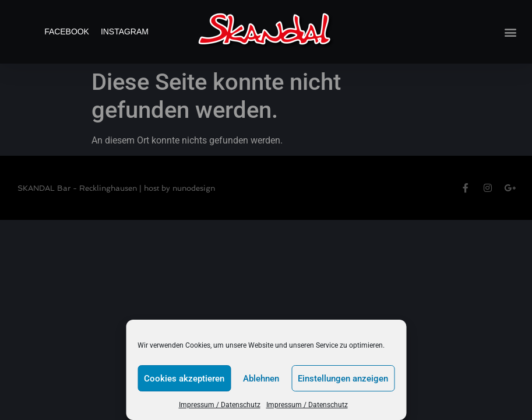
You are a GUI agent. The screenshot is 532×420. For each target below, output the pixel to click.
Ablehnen (261, 379)
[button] (511, 32)
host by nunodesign (179, 188)
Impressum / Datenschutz (220, 405)
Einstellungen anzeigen (343, 379)
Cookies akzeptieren (184, 379)
